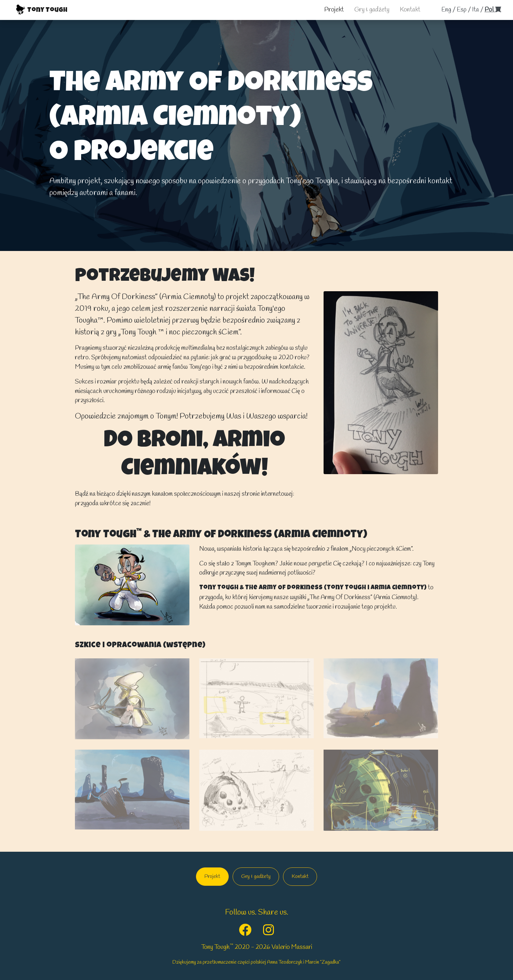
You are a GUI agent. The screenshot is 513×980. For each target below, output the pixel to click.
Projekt (334, 10)
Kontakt (410, 10)
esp (462, 10)
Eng (446, 10)
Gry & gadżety (372, 10)
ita (476, 10)
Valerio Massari (292, 947)
